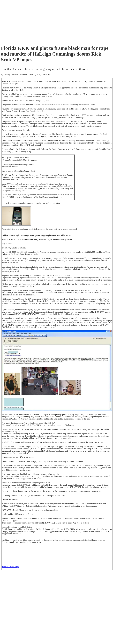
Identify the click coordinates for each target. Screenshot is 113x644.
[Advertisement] (34, 22)
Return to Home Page (10, 567)
